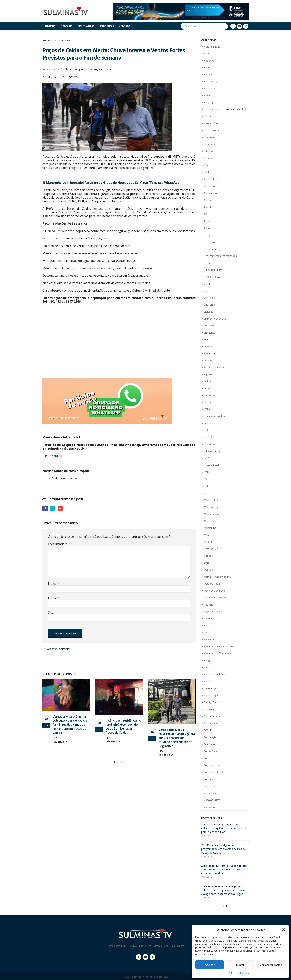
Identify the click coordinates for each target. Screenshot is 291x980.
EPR (206, 339)
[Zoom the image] (181, 5)
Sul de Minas (211, 723)
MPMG (208, 535)
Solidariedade (212, 716)
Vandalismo (211, 793)
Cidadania (210, 144)
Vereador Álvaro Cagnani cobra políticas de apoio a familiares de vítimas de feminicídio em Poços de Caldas (70, 725)
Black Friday (211, 81)
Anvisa (208, 67)
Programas (107, 26)
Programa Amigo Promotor (219, 646)
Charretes (210, 137)
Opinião (208, 570)
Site (51, 612)
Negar (240, 965)
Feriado (208, 361)
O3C (166, 977)
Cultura (208, 228)
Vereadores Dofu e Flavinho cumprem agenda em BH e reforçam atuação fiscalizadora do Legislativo (177, 738)
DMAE (207, 284)
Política (208, 625)
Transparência (212, 765)
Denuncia (209, 242)
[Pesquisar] (223, 26)
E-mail (60, 509)
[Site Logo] (66, 11)
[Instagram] (246, 26)
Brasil (207, 95)
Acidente (209, 61)
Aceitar (210, 965)
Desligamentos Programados (220, 256)
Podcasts (67, 26)
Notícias (50, 26)
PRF (206, 633)
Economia (209, 298)
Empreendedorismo (215, 319)
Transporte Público (215, 772)
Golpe (207, 381)
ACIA (206, 54)
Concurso (209, 186)
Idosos (208, 402)
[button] (284, 930)
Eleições (209, 312)
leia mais (60, 742)
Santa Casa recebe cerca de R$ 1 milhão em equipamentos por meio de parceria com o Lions (224, 828)
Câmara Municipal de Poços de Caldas (225, 109)
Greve (207, 388)
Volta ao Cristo (212, 800)
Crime (207, 221)
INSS (207, 458)
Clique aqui (50, 456)
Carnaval (209, 116)
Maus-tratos (211, 500)
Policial (208, 619)
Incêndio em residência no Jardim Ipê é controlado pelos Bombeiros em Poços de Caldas (123, 726)
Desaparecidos (213, 249)
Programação (86, 26)
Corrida (208, 207)
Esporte (208, 347)
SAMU (207, 667)
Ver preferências (271, 965)
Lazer (207, 493)
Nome (54, 584)
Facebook (45, 509)
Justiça (208, 486)
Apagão (208, 75)
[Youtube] (239, 26)
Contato (125, 26)
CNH (206, 172)
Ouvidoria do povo (214, 591)
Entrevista (210, 333)
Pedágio (209, 605)
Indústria (209, 444)
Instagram (152, 957)
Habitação (210, 395)
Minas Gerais (211, 514)
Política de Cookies (238, 973)
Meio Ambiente (212, 507)
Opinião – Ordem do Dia (217, 577)
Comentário (58, 544)
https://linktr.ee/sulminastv (61, 478)
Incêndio (209, 430)
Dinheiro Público (213, 270)
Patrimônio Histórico (215, 598)
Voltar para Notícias (57, 40)
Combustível (211, 179)
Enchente (209, 326)
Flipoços (209, 374)
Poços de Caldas (103, 69)
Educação (209, 305)
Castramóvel (211, 123)
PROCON (209, 639)
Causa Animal (212, 130)
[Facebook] (233, 26)
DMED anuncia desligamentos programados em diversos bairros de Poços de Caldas (223, 849)
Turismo (209, 779)
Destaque (77, 69)
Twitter (53, 509)
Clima (68, 69)
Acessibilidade (212, 47)
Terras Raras (211, 751)
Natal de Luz (211, 549)
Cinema (208, 158)
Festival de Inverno (215, 367)
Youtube (145, 957)
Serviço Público (212, 702)
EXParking (210, 353)
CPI (206, 214)
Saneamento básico (215, 674)
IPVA (206, 479)
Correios (209, 200)
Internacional (211, 465)
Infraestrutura (212, 451)
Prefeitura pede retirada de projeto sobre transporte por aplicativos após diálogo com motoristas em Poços (224, 890)
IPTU (206, 472)
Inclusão (209, 437)
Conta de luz (211, 193)
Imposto (209, 423)
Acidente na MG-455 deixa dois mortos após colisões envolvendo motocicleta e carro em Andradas (225, 869)
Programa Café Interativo (218, 653)
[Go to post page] (66, 695)
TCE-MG (208, 730)
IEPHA (207, 409)
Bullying (208, 102)
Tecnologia (210, 737)
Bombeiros (210, 88)
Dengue (208, 235)
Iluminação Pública (214, 416)
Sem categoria (212, 695)
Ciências (209, 151)
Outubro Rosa (212, 584)
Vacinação (210, 786)
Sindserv (209, 709)
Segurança (210, 688)
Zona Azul (210, 807)
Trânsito (209, 758)
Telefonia (209, 744)
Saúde (208, 681)
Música (208, 542)
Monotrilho (210, 528)
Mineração (210, 521)
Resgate (209, 660)
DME (206, 291)
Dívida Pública (212, 277)
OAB (206, 563)
